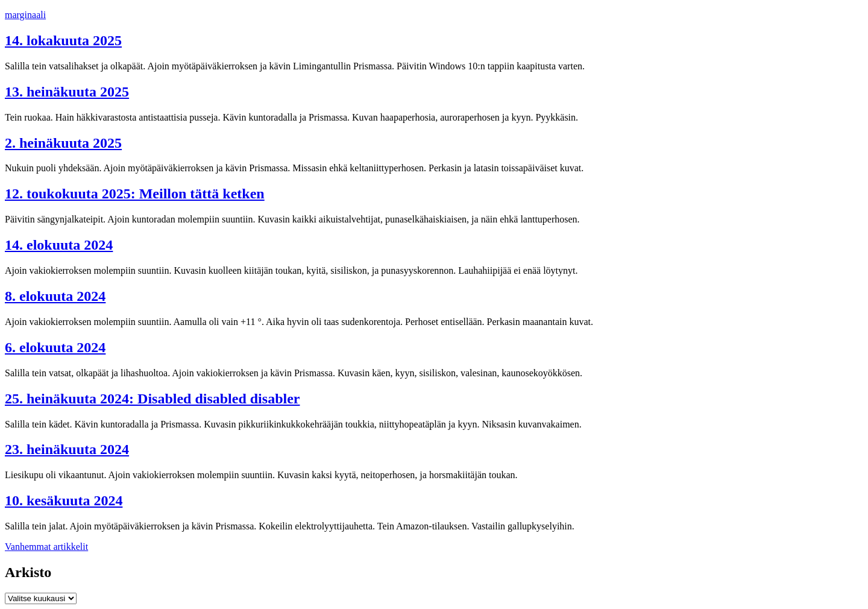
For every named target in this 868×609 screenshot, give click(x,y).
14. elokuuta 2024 (59, 245)
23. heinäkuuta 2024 (67, 449)
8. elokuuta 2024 (55, 296)
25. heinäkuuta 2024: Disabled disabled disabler (152, 399)
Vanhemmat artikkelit (46, 547)
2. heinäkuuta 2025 (63, 143)
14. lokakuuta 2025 (63, 40)
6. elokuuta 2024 (55, 347)
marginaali (25, 15)
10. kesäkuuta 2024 (64, 500)
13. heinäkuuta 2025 (67, 92)
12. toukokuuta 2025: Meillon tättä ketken (135, 194)
